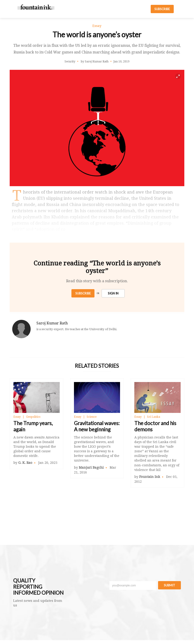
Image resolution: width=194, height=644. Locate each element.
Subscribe (83, 293)
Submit (169, 585)
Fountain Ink (150, 477)
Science (92, 417)
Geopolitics (33, 417)
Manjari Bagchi (91, 468)
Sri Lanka (154, 417)
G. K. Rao (25, 463)
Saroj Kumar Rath (52, 323)
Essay (17, 417)
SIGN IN (113, 293)
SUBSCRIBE (162, 9)
